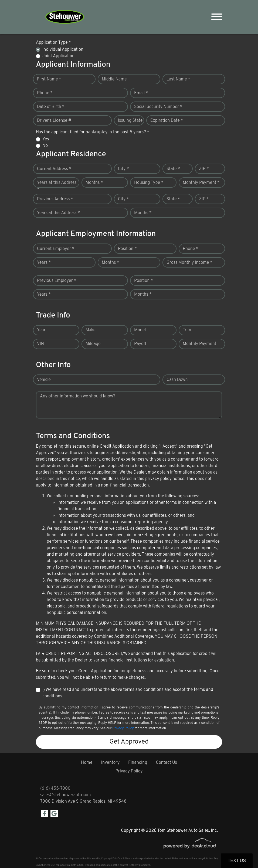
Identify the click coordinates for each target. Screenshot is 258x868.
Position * (127, 249)
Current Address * (54, 169)
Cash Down (177, 380)
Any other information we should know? (78, 396)
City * (123, 169)
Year (41, 330)
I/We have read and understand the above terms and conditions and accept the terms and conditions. (128, 693)
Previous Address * (55, 199)
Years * (44, 263)
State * (173, 169)
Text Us (237, 861)
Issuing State (130, 121)
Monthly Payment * (201, 183)
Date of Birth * (51, 107)
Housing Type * (149, 183)
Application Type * (53, 43)
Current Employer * (56, 249)
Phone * (45, 93)
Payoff (140, 344)
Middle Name (114, 79)
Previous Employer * (57, 281)
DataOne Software (122, 859)
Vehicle (44, 380)
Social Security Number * (158, 107)
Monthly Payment (199, 344)
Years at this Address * (57, 186)
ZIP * (204, 169)
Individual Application (63, 50)
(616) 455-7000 (55, 789)
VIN (40, 344)
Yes (46, 139)
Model (140, 330)
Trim (187, 330)
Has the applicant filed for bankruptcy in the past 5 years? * (93, 132)
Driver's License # (54, 121)
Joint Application (58, 56)
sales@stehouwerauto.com (66, 795)
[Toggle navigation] (217, 17)
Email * (141, 93)
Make (91, 330)
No (45, 146)
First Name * (49, 79)
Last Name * (178, 79)
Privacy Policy (123, 728)
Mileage (93, 344)
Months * (94, 183)
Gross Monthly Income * (189, 263)
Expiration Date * (167, 121)
